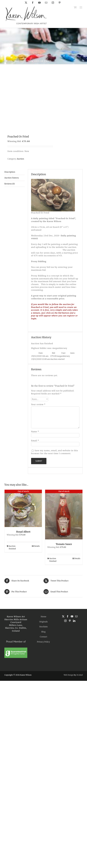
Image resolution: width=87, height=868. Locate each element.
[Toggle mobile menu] (81, 7)
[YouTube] (72, 616)
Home (43, 617)
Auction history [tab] (12, 178)
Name (35, 432)
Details (37, 546)
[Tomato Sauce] (64, 515)
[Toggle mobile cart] (75, 7)
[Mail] (76, 616)
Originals (43, 622)
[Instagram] (65, 621)
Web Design (69, 675)
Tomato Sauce (64, 544)
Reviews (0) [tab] (10, 184)
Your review (38, 404)
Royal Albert (23, 532)
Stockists (43, 627)
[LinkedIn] (74, 621)
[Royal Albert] (23, 508)
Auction (20, 159)
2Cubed (79, 675)
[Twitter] (63, 616)
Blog (43, 632)
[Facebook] (68, 616)
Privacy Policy (43, 642)
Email (35, 441)
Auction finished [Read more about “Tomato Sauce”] (53, 560)
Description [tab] (10, 172)
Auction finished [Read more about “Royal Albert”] (12, 547)
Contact (43, 637)
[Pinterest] (70, 621)
